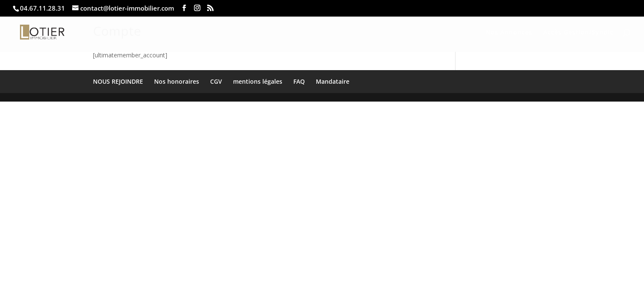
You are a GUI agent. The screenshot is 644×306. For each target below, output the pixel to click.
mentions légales (258, 81)
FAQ (299, 81)
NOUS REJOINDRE (118, 81)
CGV (216, 81)
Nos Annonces (509, 33)
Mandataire (333, 81)
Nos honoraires (177, 81)
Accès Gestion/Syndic (578, 33)
